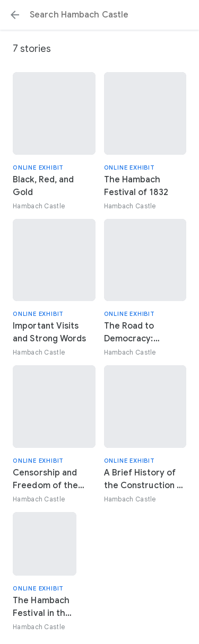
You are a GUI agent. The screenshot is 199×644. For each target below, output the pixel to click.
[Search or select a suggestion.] (99, 15)
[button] (15, 15)
